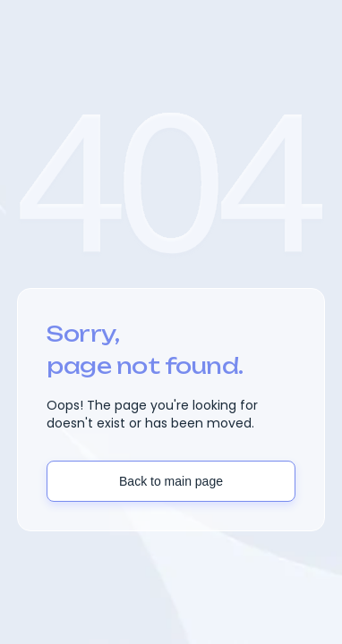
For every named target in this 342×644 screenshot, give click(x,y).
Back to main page (171, 481)
